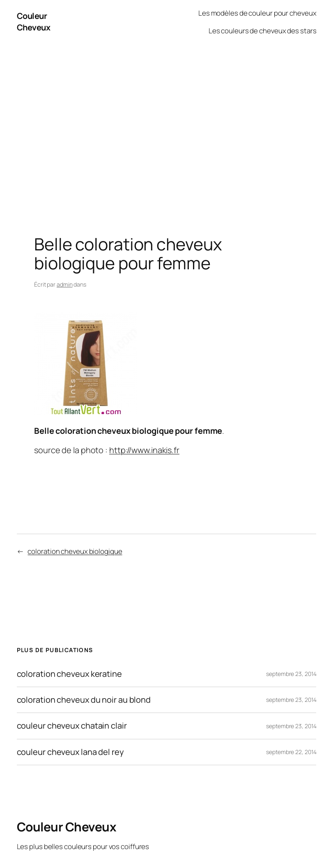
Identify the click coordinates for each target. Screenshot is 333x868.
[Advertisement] (166, 130)
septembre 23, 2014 (291, 674)
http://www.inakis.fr (144, 450)
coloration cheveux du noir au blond (84, 700)
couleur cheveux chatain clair (72, 726)
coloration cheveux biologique (75, 551)
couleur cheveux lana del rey (70, 752)
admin (65, 284)
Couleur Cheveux (34, 22)
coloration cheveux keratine (69, 674)
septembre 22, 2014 (291, 752)
